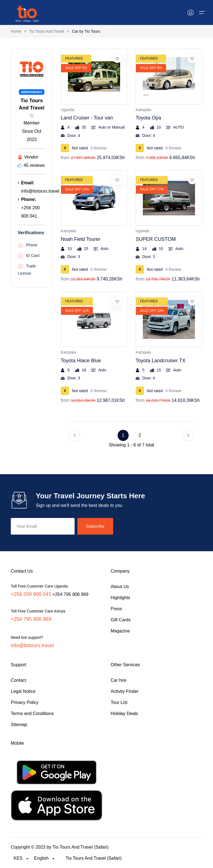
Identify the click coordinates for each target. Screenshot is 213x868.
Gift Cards (121, 620)
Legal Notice (23, 691)
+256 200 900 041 (31, 594)
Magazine (120, 631)
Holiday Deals (124, 713)
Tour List (119, 702)
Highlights (120, 598)
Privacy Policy (25, 702)
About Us (120, 587)
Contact (18, 680)
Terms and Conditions (32, 713)
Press (116, 609)
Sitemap (19, 725)
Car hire (119, 680)
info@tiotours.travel (32, 645)
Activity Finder (125, 691)
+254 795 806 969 (31, 619)
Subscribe (95, 526)
